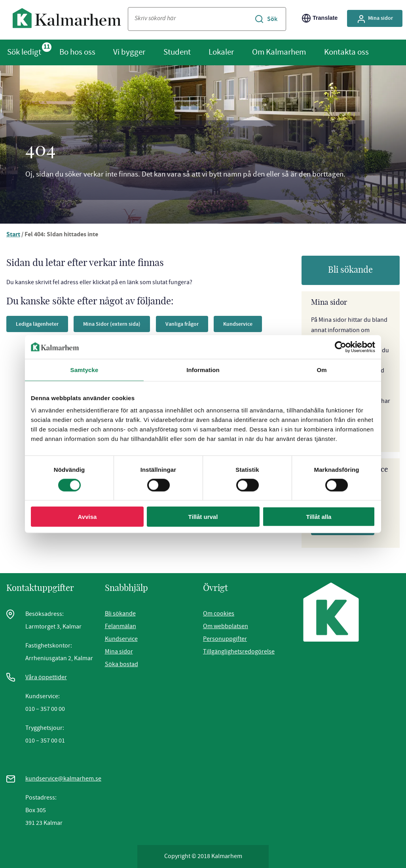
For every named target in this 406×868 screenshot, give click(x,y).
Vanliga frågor (197, 324)
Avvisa (87, 517)
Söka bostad (121, 664)
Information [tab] (203, 369)
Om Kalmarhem (279, 52)
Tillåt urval (203, 517)
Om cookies (219, 613)
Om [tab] (322, 369)
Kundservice (121, 639)
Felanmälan (120, 626)
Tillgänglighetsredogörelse (239, 651)
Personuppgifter (225, 639)
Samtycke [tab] (84, 369)
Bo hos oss (77, 52)
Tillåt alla (319, 517)
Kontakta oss (346, 52)
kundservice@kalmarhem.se (63, 779)
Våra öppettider (46, 677)
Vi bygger (129, 52)
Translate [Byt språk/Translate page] (320, 18)
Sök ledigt (24, 52)
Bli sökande (350, 270)
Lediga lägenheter (40, 324)
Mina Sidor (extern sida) (122, 324)
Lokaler (221, 52)
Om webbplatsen (226, 626)
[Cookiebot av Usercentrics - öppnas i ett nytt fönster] (341, 347)
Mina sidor (119, 651)
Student (177, 52)
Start (13, 235)
